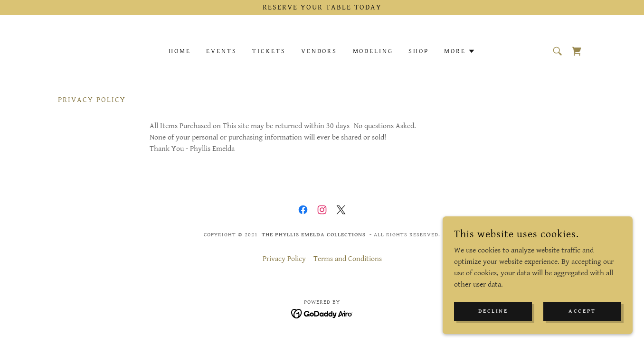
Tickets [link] (269, 51)
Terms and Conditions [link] (348, 259)
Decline (493, 311)
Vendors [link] (319, 51)
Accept (582, 311)
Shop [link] (419, 51)
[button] (460, 51)
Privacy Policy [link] (284, 259)
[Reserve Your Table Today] (322, 8)
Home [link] (180, 51)
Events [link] (222, 51)
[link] (577, 51)
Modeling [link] (373, 51)
